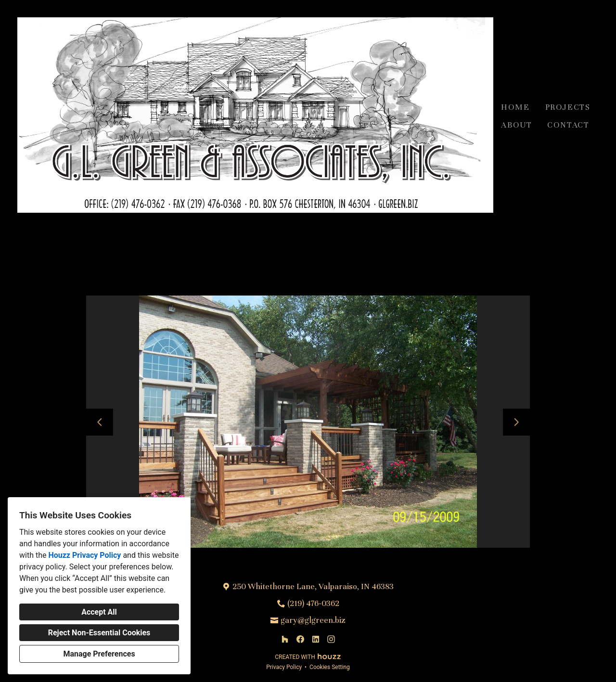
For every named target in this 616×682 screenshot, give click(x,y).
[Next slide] (516, 422)
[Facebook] (300, 639)
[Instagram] (331, 639)
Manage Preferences (99, 654)
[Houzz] (285, 639)
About (516, 125)
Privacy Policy (284, 667)
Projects (568, 107)
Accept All (99, 612)
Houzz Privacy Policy (84, 555)
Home (515, 107)
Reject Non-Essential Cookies (99, 633)
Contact (568, 125)
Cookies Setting (330, 667)
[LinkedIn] (316, 639)
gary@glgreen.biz (313, 620)
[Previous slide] (100, 422)
